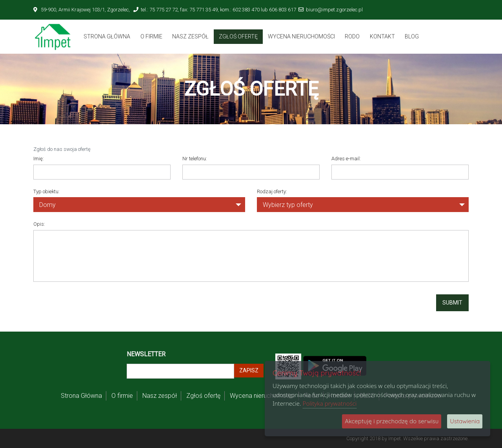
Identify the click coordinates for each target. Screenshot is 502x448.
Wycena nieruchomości (301, 36)
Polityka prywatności (330, 403)
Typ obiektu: (46, 191)
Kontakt (382, 36)
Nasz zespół (190, 36)
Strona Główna (107, 36)
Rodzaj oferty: (272, 191)
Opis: (39, 224)
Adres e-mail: (346, 159)
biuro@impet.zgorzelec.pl (334, 10)
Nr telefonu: (195, 159)
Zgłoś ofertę (238, 36)
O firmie (151, 36)
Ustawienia (465, 421)
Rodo (352, 36)
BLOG (412, 36)
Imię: (39, 159)
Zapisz (249, 370)
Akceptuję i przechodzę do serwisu (392, 421)
